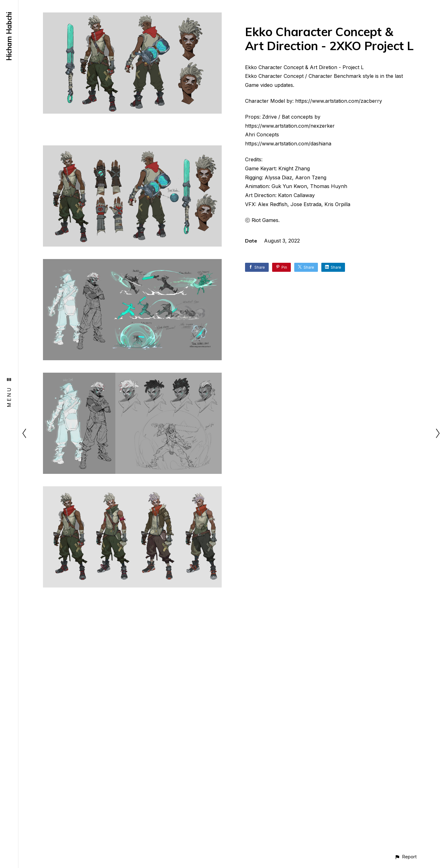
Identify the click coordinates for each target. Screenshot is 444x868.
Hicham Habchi (9, 36)
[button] (406, 857)
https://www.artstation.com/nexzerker (290, 126)
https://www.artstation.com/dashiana (288, 144)
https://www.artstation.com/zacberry (339, 101)
